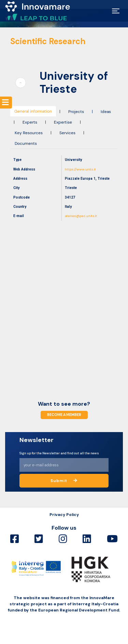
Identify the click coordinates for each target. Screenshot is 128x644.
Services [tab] (67, 133)
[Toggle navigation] (116, 11)
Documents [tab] (26, 143)
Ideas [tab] (106, 112)
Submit (64, 481)
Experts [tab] (30, 122)
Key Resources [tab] (29, 133)
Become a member (64, 415)
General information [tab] (33, 111)
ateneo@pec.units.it (81, 216)
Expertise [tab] (63, 122)
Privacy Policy (64, 515)
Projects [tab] (76, 112)
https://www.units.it (80, 169)
